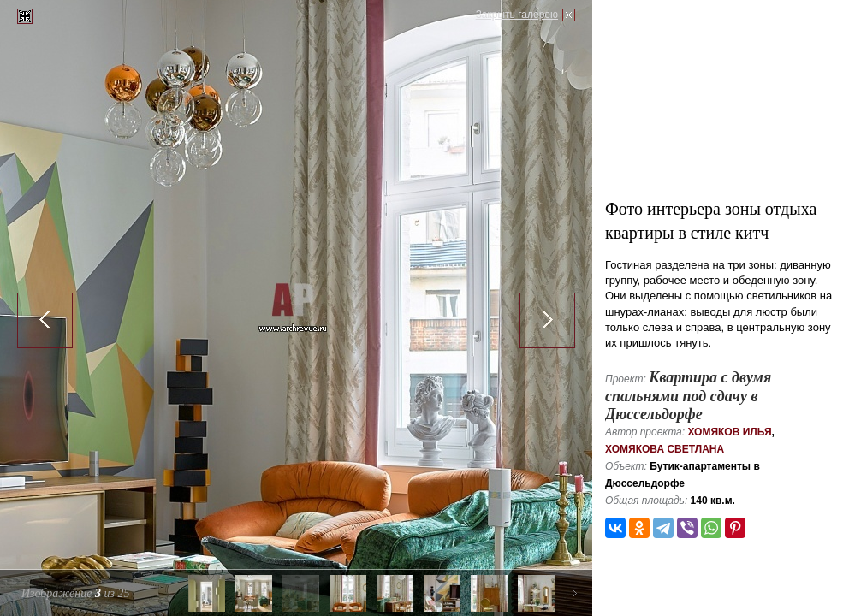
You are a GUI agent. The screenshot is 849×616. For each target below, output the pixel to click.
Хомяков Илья (729, 432)
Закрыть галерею (517, 15)
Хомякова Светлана (665, 449)
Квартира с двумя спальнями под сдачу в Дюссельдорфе (688, 396)
